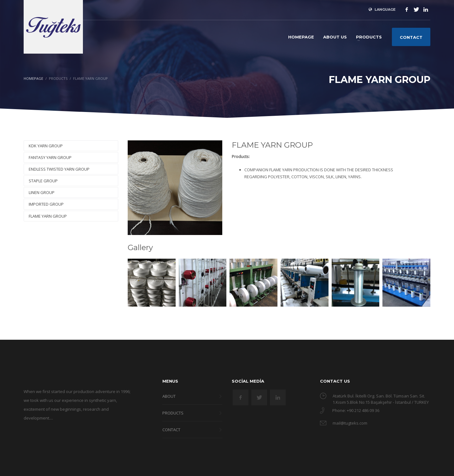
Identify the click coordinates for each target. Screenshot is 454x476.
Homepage (33, 78)
